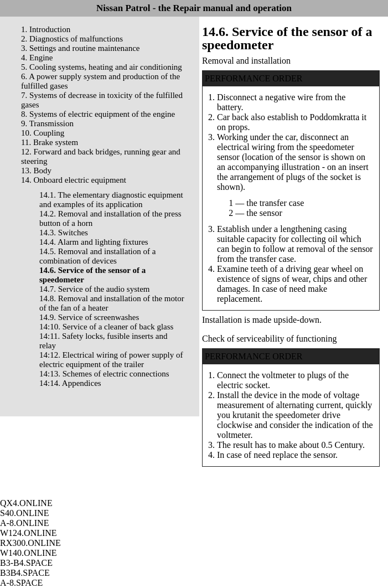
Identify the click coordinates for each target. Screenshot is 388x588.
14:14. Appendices (70, 383)
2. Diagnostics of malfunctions (72, 39)
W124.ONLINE (29, 533)
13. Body (36, 171)
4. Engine (37, 58)
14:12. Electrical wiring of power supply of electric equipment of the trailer (111, 360)
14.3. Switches (64, 233)
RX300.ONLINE (30, 543)
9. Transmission (47, 123)
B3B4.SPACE (25, 573)
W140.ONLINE (29, 553)
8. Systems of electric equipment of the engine (98, 114)
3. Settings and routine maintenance (81, 48)
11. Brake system (50, 142)
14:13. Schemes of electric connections (104, 374)
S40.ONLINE (24, 513)
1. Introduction (46, 29)
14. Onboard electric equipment (74, 180)
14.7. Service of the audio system (95, 289)
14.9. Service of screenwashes (89, 317)
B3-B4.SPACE (26, 563)
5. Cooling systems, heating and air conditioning (102, 67)
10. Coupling (43, 133)
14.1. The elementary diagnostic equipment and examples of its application (111, 200)
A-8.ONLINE (24, 523)
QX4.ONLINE (26, 503)
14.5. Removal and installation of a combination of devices (97, 256)
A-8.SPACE (21, 583)
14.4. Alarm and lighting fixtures (94, 242)
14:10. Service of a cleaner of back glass (106, 327)
